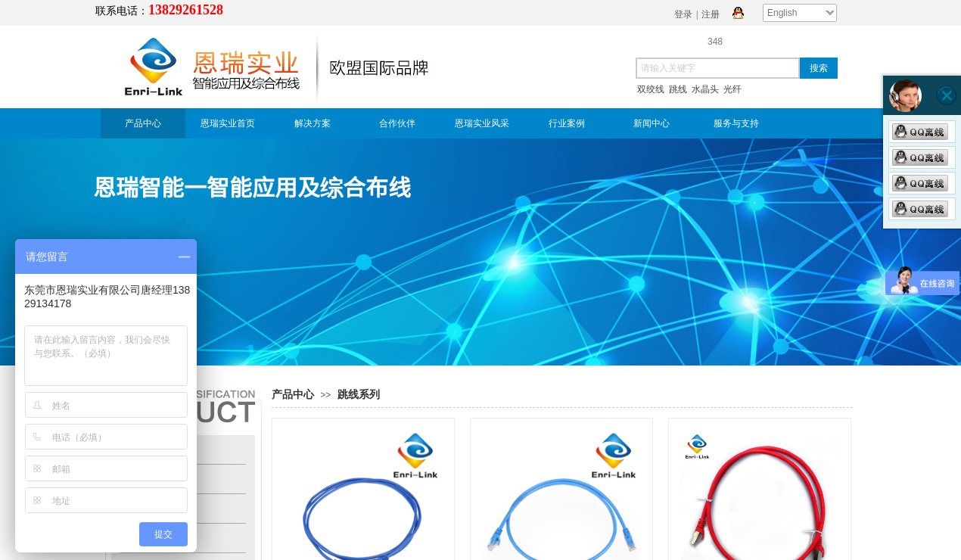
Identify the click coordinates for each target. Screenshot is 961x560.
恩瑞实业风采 (482, 123)
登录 (683, 14)
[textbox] (718, 68)
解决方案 (313, 123)
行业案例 (567, 123)
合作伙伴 (397, 123)
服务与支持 (736, 123)
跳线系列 (359, 395)
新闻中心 (652, 123)
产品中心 (143, 123)
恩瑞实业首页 (228, 123)
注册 (711, 14)
